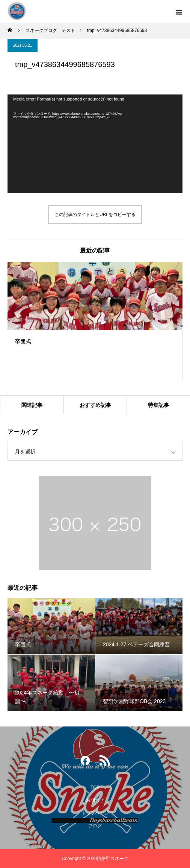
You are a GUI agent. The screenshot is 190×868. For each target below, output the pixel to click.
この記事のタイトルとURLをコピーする (95, 215)
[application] (95, 144)
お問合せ (95, 800)
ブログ (95, 826)
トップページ (95, 813)
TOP (95, 787)
